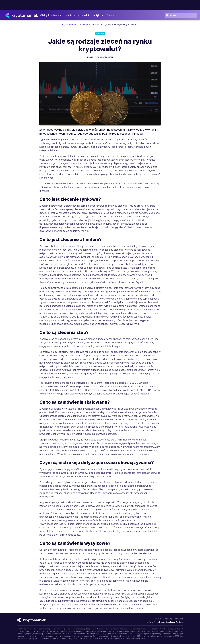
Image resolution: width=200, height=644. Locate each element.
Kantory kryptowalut (79, 15)
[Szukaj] (181, 15)
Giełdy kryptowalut (53, 15)
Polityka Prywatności (155, 622)
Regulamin (170, 622)
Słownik (113, 15)
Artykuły (100, 15)
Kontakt (179, 622)
